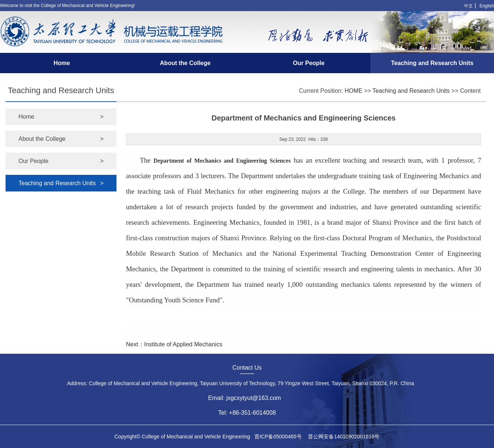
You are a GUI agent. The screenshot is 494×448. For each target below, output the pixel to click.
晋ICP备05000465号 (278, 437)
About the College (185, 63)
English (487, 6)
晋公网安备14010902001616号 (344, 437)
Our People (309, 63)
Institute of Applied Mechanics (183, 344)
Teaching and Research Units (432, 63)
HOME (353, 91)
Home (62, 63)
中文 (468, 6)
